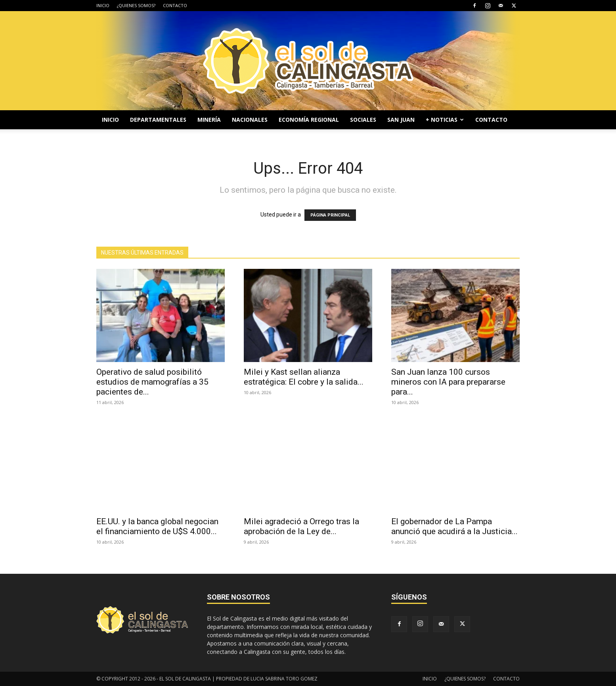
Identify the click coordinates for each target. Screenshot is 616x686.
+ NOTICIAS (445, 120)
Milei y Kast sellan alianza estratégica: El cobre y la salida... (304, 377)
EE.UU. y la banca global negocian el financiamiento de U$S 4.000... (157, 526)
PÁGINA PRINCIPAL (330, 215)
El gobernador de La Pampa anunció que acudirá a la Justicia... (454, 526)
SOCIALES (363, 120)
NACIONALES (250, 120)
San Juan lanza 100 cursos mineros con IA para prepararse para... (448, 382)
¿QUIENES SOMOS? (136, 5)
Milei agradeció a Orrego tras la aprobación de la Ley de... (301, 526)
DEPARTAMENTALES (158, 120)
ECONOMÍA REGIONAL (309, 120)
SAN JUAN (401, 120)
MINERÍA (209, 120)
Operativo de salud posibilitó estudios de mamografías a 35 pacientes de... (152, 382)
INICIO (103, 5)
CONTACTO (175, 5)
